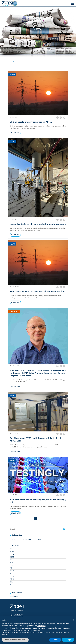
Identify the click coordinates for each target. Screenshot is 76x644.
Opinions (26, 539)
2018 (12, 571)
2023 (12, 557)
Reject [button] (55, 640)
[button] (73, 620)
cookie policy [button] (42, 626)
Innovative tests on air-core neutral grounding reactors (38, 224)
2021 (12, 563)
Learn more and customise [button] (15, 640)
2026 (12, 549)
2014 (12, 582)
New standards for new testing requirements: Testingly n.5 (38, 501)
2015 (12, 579)
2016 (12, 576)
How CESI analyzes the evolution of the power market (37, 292)
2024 (12, 554)
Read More (15, 133)
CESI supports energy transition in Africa (31, 122)
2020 (12, 565)
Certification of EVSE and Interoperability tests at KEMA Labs (35, 439)
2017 (12, 574)
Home (12, 61)
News (39, 539)
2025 (12, 552)
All (14, 539)
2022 (12, 560)
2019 (12, 568)
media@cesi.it (15, 596)
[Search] (36, 529)
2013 (12, 585)
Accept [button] (68, 640)
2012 (12, 587)
